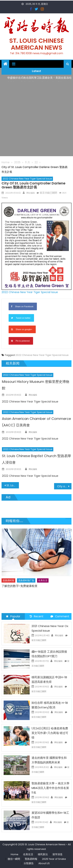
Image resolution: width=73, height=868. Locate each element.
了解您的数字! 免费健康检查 (19, 586)
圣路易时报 (8, 580)
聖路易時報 (31, 859)
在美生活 (43, 580)
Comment (60, 616)
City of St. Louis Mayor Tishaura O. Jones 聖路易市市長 (64, 486)
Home (15, 854)
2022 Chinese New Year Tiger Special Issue (27, 179)
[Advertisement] (36, 120)
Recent (36, 616)
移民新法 (43, 854)
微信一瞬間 (14, 859)
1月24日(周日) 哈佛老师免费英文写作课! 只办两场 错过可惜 (50, 733)
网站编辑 (31, 193)
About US (44, 863)
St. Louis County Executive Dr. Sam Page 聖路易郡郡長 (13, 485)
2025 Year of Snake (54, 859)
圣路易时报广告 (26, 580)
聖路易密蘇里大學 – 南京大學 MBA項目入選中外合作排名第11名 (50, 788)
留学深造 (58, 854)
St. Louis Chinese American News (36, 44)
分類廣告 (29, 863)
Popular (13, 616)
